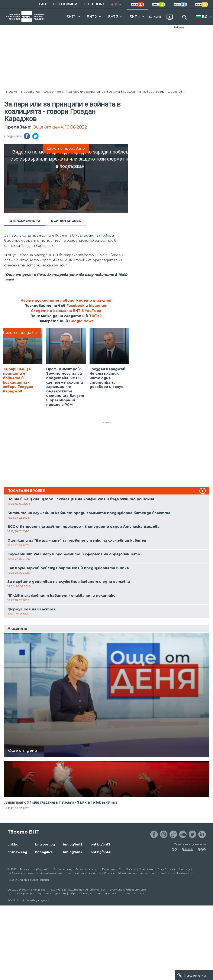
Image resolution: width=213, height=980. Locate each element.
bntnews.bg (17, 852)
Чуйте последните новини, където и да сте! (66, 301)
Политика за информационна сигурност (37, 893)
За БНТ (12, 869)
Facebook (75, 306)
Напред (185, 869)
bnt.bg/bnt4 (101, 852)
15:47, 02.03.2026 (19, 808)
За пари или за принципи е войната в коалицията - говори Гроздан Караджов (125, 92)
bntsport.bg (45, 844)
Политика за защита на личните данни (77, 890)
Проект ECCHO (133, 893)
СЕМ (99, 893)
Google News (81, 321)
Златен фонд (63, 869)
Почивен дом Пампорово (175, 873)
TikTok (95, 316)
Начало (12, 92)
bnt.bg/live (44, 852)
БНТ (43, 4)
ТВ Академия (16, 873)
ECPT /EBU (112, 893)
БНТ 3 (113, 17)
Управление (128, 869)
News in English (17, 880)
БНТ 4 (135, 17)
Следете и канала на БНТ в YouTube (66, 311)
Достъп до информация (45, 873)
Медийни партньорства (136, 873)
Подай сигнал (167, 869)
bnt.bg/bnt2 (73, 852)
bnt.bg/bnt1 (72, 844)
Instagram (98, 306)
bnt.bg (13, 844)
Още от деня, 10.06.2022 (60, 127)
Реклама (179, 27)
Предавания (30, 92)
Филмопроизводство (35, 869)
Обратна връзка (81, 893)
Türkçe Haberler (40, 880)
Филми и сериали (87, 869)
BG (205, 17)
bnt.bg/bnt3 (100, 844)
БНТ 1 (71, 17)
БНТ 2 (92, 17)
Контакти (147, 869)
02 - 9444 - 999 (189, 850)
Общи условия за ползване (26, 890)
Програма (109, 869)
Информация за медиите (83, 873)
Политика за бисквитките (127, 890)
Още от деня (54, 92)
